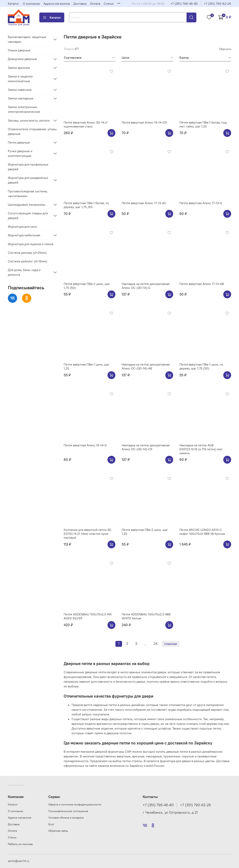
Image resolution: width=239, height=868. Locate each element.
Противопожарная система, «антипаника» (28, 194)
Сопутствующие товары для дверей (28, 216)
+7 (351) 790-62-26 (217, 4)
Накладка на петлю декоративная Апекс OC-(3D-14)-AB (146, 366)
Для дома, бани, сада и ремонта (24, 272)
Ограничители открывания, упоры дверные (32, 131)
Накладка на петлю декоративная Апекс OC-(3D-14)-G (146, 286)
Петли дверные (19, 142)
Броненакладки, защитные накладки (27, 39)
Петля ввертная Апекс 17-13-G (201, 203)
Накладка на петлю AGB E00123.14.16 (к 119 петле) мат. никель (201, 449)
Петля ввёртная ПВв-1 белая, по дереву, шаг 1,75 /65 (86, 205)
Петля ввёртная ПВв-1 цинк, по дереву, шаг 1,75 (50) (201, 366)
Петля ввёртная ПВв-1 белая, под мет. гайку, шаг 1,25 (203, 124)
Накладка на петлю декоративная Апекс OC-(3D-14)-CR (146, 447)
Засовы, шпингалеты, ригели (29, 120)
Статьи (109, 4)
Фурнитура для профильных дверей (28, 167)
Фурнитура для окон (23, 227)
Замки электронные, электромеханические (24, 109)
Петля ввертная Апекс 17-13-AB (202, 284)
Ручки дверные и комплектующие (20, 153)
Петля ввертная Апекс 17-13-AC (144, 203)
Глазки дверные (19, 50)
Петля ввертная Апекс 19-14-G (85, 445)
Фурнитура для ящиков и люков (31, 244)
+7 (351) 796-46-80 (184, 4)
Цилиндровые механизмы (27, 205)
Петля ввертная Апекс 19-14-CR (144, 122)
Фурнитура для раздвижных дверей (28, 180)
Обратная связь (58, 831)
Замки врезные (19, 68)
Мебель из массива (20, 844)
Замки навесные (20, 90)
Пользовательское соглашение (68, 811)
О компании (31, 4)
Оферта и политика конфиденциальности (75, 804)
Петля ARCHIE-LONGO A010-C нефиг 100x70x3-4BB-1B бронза (202, 532)
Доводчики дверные (22, 59)
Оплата (95, 4)
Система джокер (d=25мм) (27, 253)
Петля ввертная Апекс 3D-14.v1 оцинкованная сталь (86, 124)
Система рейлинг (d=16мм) (28, 261)
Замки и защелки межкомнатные (20, 79)
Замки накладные (21, 98)
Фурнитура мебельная (24, 235)
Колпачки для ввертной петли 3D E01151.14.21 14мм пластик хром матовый (87, 534)
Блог (51, 824)
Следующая (171, 644)
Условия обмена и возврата (66, 818)
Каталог (14, 4)
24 (155, 644)
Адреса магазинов (57, 4)
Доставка (80, 4)
